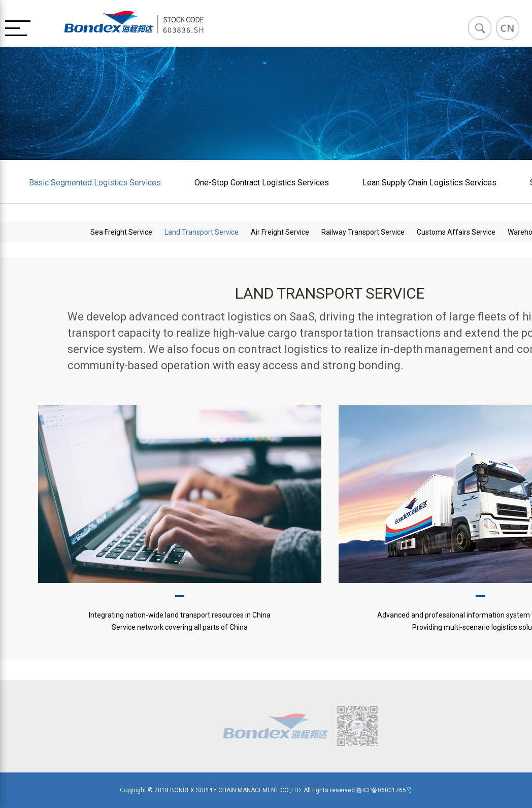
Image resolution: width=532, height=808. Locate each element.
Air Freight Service (280, 232)
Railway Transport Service (363, 232)
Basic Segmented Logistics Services (95, 183)
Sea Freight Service (121, 232)
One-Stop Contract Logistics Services (262, 183)
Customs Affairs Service (456, 232)
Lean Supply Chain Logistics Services (429, 183)
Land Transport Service (202, 232)
